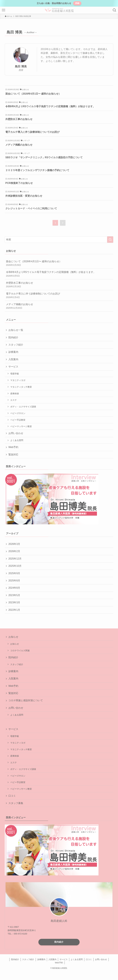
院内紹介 (13, 337)
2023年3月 (14, 602)
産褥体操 (15, 394)
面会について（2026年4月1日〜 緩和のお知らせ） (59, 263)
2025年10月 (15, 566)
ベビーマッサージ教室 (21, 426)
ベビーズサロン (18, 413)
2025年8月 (14, 581)
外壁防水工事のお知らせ (59, 285)
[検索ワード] (59, 240)
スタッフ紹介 (16, 345)
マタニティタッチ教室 (21, 387)
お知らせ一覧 (16, 330)
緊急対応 (13, 455)
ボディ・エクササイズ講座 (23, 407)
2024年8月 (14, 588)
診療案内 (13, 352)
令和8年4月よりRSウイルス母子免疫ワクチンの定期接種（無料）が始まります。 (59, 274)
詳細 (77, 3)
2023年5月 (14, 595)
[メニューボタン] (4, 10)
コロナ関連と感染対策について (26, 700)
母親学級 (15, 374)
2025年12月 (15, 559)
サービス (13, 367)
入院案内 (13, 359)
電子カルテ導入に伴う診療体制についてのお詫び (59, 296)
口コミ (12, 796)
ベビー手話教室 (18, 420)
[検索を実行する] (110, 240)
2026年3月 (14, 544)
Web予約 (13, 447)
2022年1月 (14, 610)
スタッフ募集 (16, 803)
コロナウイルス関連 (20, 651)
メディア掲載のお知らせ (59, 306)
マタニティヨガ (18, 380)
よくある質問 (17, 440)
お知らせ (13, 637)
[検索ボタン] (114, 10)
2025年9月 (14, 573)
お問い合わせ (16, 433)
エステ (14, 400)
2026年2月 (14, 551)
